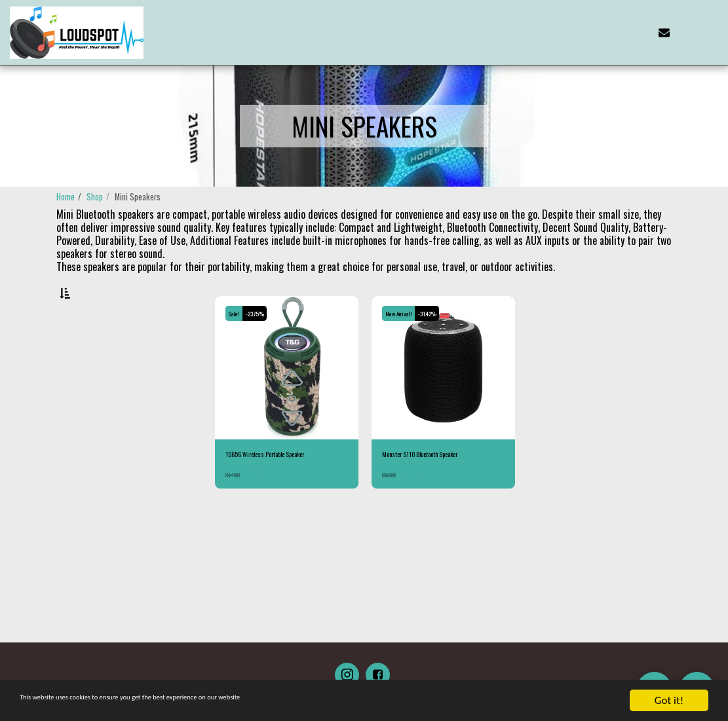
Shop (95, 197)
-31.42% (440, 347)
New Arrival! (403, 347)
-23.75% (264, 347)
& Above (102, 445)
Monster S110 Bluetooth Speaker (434, 490)
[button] (620, 32)
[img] (287, 402)
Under (100, 428)
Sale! (237, 347)
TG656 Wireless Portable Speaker (281, 490)
